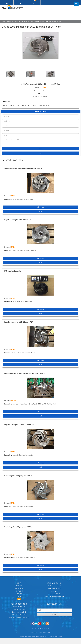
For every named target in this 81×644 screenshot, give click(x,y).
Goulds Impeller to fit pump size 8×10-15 (18, 476)
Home (3, 21)
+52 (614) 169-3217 (21, 615)
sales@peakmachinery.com (56, 596)
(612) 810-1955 (57, 594)
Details (40, 211)
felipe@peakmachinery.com (21, 617)
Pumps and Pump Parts (14, 21)
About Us (19, 586)
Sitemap (19, 594)
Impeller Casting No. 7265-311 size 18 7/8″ (19, 322)
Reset (40, 153)
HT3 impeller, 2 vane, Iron (13, 271)
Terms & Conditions (45, 633)
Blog (19, 596)
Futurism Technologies (55, 636)
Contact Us (19, 591)
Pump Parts (26, 21)
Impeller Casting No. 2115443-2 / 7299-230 (19, 425)
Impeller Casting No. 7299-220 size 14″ (18, 220)
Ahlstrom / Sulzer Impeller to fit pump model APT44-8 (23, 169)
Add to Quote (40, 207)
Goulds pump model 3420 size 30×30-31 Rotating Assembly (25, 373)
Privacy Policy (35, 633)
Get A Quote (19, 588)
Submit (41, 149)
